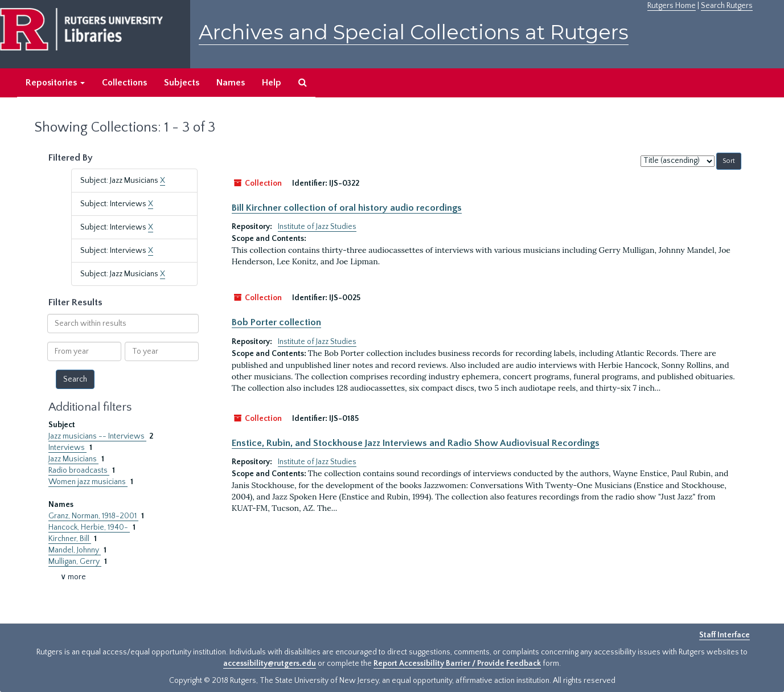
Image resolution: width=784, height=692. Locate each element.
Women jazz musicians (88, 482)
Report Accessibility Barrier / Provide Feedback (457, 664)
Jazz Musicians (73, 459)
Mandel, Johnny (75, 550)
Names (231, 83)
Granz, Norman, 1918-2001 (93, 516)
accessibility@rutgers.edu (270, 664)
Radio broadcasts (79, 470)
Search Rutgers (727, 6)
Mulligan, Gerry (75, 562)
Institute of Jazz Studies (317, 227)
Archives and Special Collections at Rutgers (414, 32)
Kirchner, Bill (70, 539)
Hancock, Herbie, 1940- (89, 527)
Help (272, 83)
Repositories (55, 83)
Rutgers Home (672, 6)
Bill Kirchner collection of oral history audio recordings (347, 208)
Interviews (67, 448)
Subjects (182, 83)
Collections (124, 83)
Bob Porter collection (276, 322)
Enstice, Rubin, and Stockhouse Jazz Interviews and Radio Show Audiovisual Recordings (416, 443)
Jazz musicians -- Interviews (97, 436)
